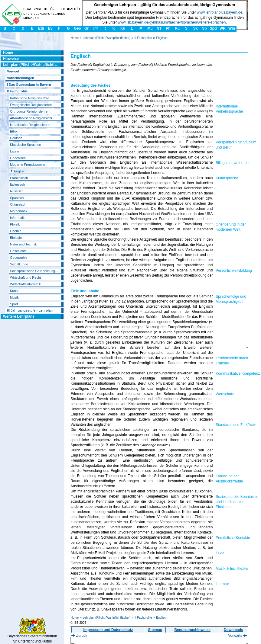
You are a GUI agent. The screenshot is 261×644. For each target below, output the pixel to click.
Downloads (233, 630)
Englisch (162, 38)
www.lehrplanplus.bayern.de (220, 12)
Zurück (79, 636)
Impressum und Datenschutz (108, 630)
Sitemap (155, 630)
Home (75, 38)
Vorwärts (238, 636)
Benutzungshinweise (192, 630)
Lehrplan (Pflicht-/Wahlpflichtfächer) (106, 38)
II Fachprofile (143, 38)
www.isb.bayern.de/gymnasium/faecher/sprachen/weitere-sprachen (172, 22)
